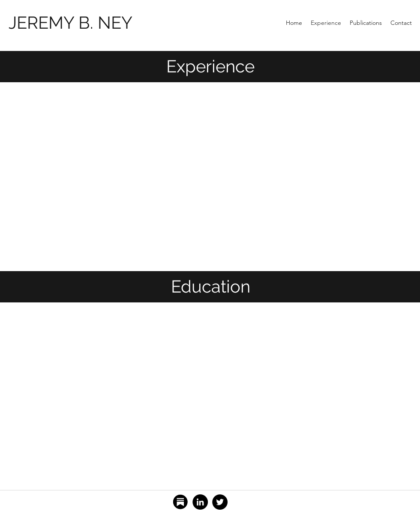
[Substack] (180, 502)
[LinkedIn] (200, 502)
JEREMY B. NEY (70, 22)
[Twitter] (220, 502)
